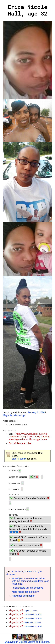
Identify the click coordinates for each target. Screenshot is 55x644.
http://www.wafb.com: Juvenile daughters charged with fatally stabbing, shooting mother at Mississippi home (29, 437)
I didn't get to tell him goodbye (27, 588)
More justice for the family (25, 592)
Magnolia (8, 415)
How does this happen (23, 596)
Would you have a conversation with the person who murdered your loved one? (30, 581)
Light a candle (19, 459)
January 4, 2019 (36, 412)
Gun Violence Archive (20, 443)
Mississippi (19, 415)
